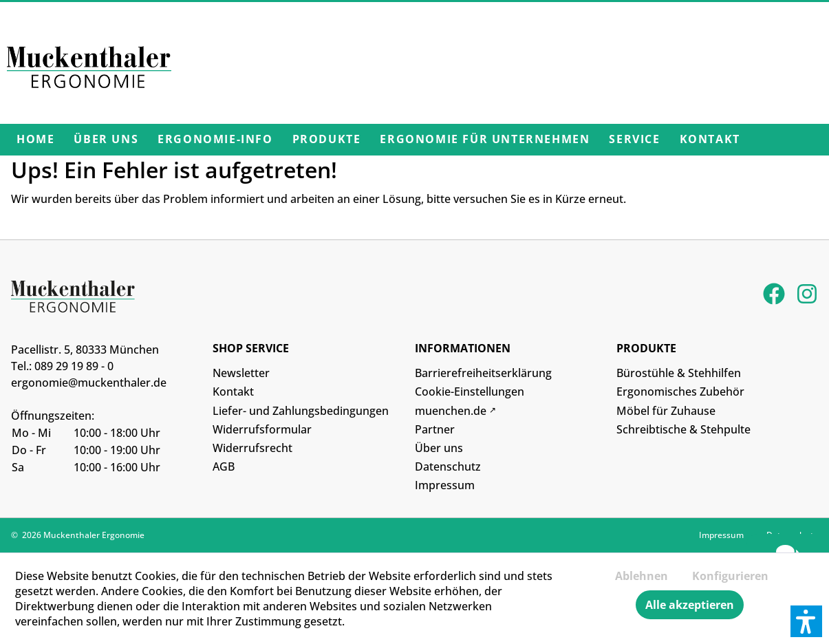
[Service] (634, 140)
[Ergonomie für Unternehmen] (485, 140)
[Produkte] (327, 140)
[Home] (35, 140)
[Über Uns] (106, 140)
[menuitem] (35, 140)
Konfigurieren (730, 576)
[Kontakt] (710, 140)
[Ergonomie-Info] (215, 140)
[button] (806, 621)
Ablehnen (642, 576)
